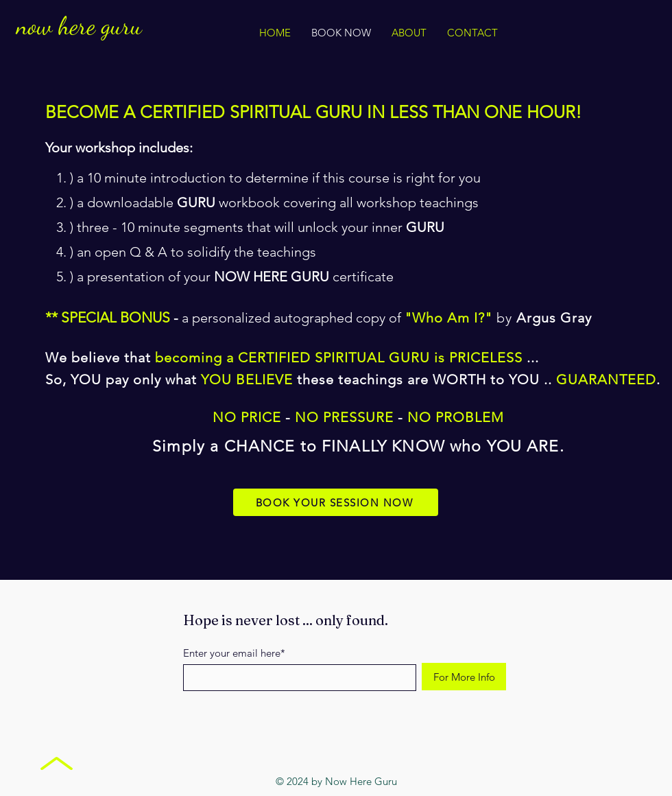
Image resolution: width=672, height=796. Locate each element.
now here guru (79, 26)
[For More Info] (464, 677)
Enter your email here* (234, 653)
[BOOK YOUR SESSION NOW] (336, 502)
